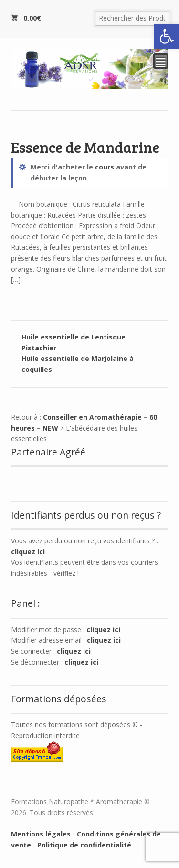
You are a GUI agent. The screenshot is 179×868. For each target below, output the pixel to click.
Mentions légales (41, 834)
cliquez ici (28, 552)
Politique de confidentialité (84, 845)
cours (105, 167)
